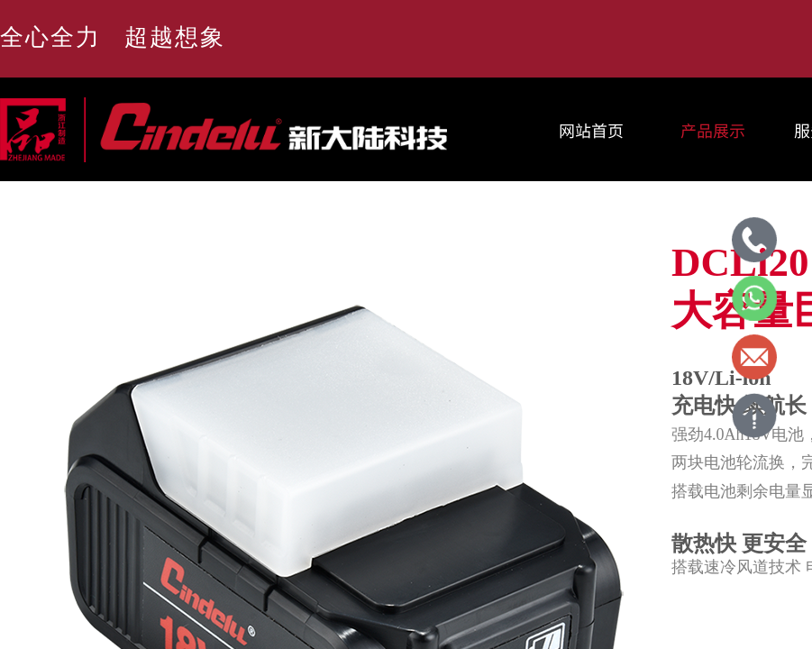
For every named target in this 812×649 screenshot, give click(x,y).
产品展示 (713, 130)
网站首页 (591, 130)
